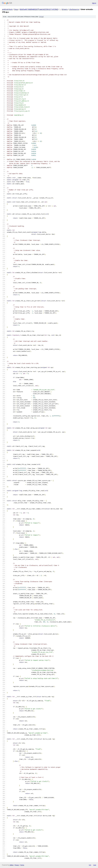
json (95, 865)
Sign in (94, 3)
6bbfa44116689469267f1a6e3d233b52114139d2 (39, 9)
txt (90, 865)
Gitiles (12, 865)
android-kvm (7, 9)
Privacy (17, 865)
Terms (22, 865)
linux (16, 9)
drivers (65, 9)
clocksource (74, 9)
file (41, 17)
